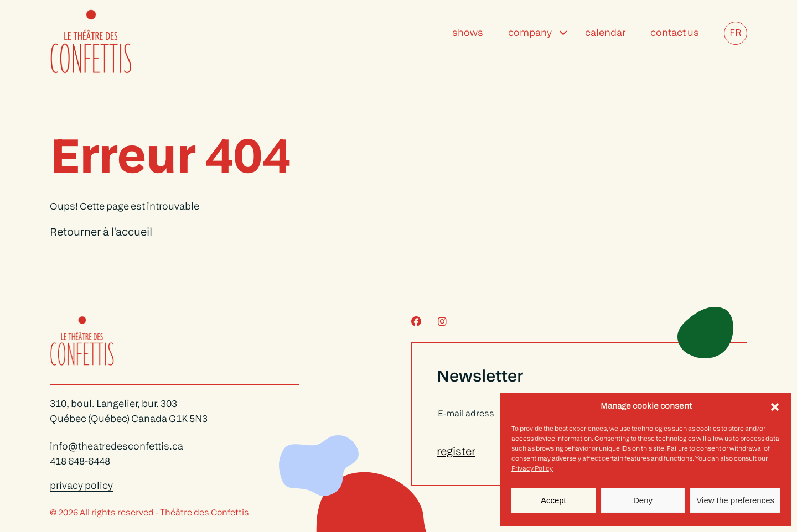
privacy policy (81, 486)
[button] (775, 407)
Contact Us (675, 33)
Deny (643, 500)
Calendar (605, 33)
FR (736, 33)
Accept (553, 500)
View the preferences (735, 500)
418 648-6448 (80, 462)
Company (530, 33)
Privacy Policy (532, 469)
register (456, 452)
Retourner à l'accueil (101, 233)
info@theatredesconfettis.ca (117, 447)
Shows (468, 33)
